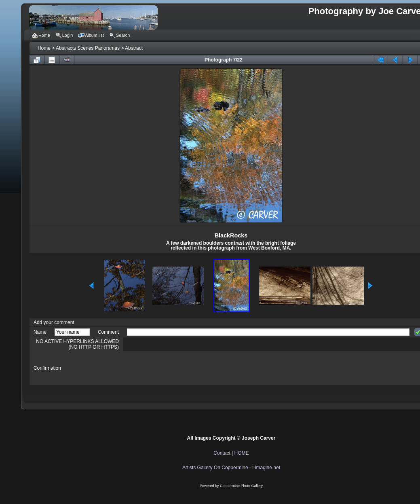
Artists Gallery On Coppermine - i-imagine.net (231, 468)
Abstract (134, 48)
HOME (242, 453)
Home (44, 48)
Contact (222, 453)
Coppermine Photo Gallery (241, 486)
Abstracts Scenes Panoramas (88, 48)
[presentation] (188, 368)
